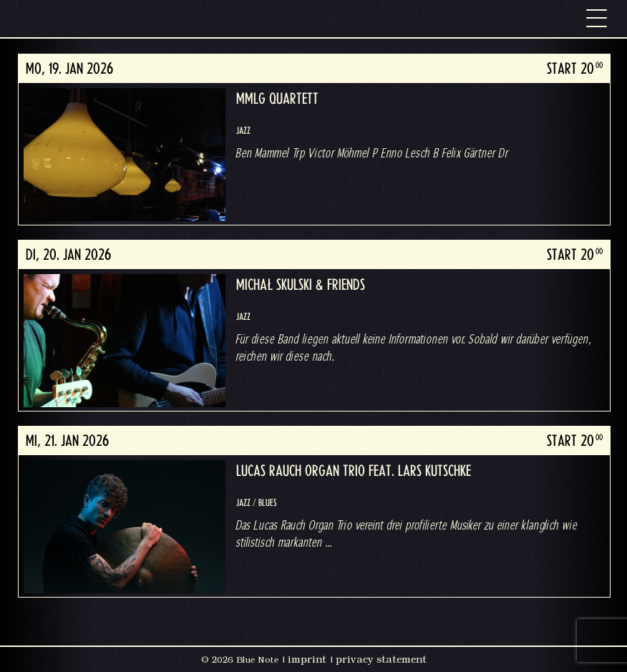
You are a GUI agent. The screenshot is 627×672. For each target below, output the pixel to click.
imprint (307, 659)
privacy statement (381, 659)
